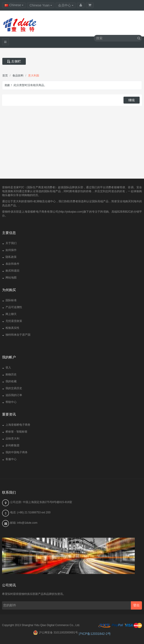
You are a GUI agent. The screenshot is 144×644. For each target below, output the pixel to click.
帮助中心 (11, 402)
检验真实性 (12, 328)
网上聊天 (11, 314)
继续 (132, 100)
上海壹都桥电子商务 (18, 425)
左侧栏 (14, 61)
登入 (8, 368)
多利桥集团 (12, 445)
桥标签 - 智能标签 (16, 432)
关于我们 (11, 243)
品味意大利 (12, 439)
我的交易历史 (14, 388)
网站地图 (11, 278)
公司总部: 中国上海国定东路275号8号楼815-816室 (41, 502)
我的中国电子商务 (17, 452)
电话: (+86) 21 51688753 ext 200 (30, 512)
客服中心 (11, 459)
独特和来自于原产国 (18, 335)
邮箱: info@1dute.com (24, 523)
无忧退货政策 (14, 321)
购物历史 (11, 374)
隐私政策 (11, 257)
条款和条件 (12, 264)
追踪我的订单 (14, 395)
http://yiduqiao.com (71, 212)
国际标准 (11, 300)
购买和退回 (12, 271)
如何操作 (11, 250)
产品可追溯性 (14, 307)
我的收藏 (11, 381)
